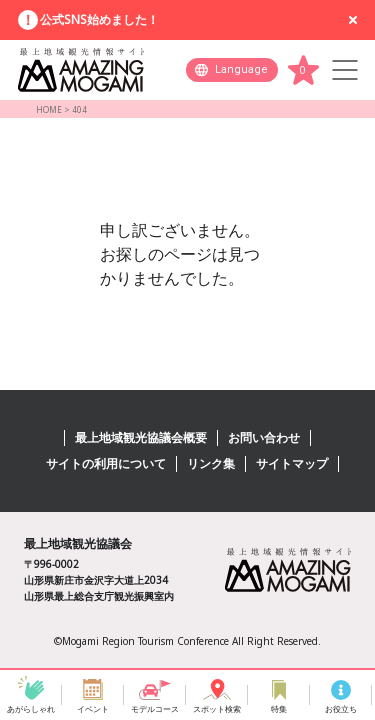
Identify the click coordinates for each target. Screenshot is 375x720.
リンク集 (211, 463)
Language (241, 69)
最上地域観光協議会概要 (141, 437)
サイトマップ (292, 463)
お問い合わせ (264, 437)
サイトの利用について (106, 463)
